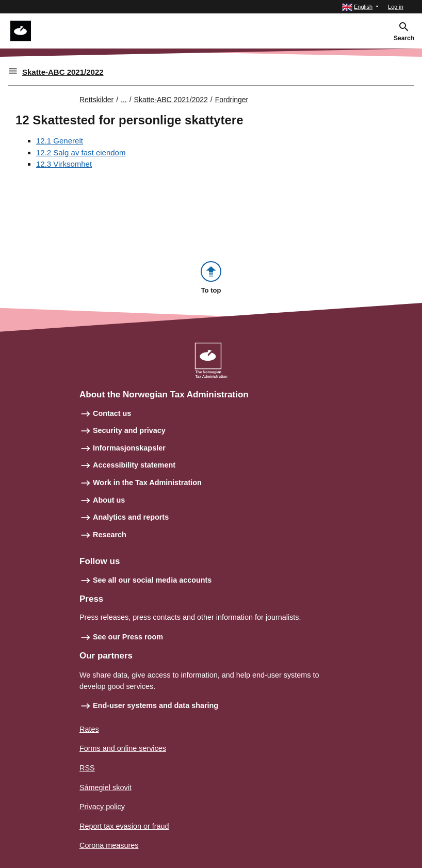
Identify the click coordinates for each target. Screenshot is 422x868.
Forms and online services (123, 748)
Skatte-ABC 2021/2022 (63, 72)
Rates (89, 729)
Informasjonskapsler (129, 448)
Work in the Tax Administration (147, 483)
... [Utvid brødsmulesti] (124, 100)
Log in (396, 7)
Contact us (112, 413)
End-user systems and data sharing (156, 705)
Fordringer (232, 100)
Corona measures (109, 845)
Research (110, 535)
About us (109, 500)
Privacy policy (102, 807)
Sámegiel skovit (105, 787)
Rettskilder (96, 100)
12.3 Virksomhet (64, 164)
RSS (87, 768)
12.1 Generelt (60, 141)
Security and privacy (129, 430)
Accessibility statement (134, 465)
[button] (360, 7)
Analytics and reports (131, 517)
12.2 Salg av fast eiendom (81, 152)
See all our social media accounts (152, 580)
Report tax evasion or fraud (124, 826)
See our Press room (128, 637)
